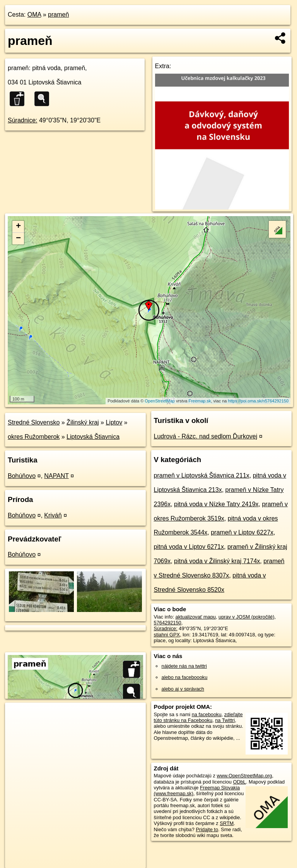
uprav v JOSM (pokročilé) (246, 617)
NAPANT (56, 476)
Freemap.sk (200, 401)
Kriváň (53, 515)
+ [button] (18, 227)
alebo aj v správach (183, 689)
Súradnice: (23, 120)
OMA (34, 15)
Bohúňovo (22, 476)
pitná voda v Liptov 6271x (189, 547)
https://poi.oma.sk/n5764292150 (259, 401)
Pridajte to (207, 829)
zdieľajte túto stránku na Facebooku (198, 717)
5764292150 (168, 623)
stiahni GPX (167, 635)
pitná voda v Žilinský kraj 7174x (217, 561)
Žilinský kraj (83, 422)
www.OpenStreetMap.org (244, 776)
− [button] (18, 239)
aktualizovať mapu (196, 617)
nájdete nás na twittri (184, 666)
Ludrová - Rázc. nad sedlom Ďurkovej (206, 436)
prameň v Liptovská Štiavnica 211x (202, 475)
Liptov (114, 422)
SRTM (227, 823)
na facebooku (207, 714)
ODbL (239, 782)
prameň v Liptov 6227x (242, 532)
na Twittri (225, 720)
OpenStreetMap (160, 401)
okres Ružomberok (34, 437)
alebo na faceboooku (185, 677)
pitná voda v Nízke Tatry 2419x (216, 504)
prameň (58, 15)
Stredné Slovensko (34, 422)
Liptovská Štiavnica (93, 437)
